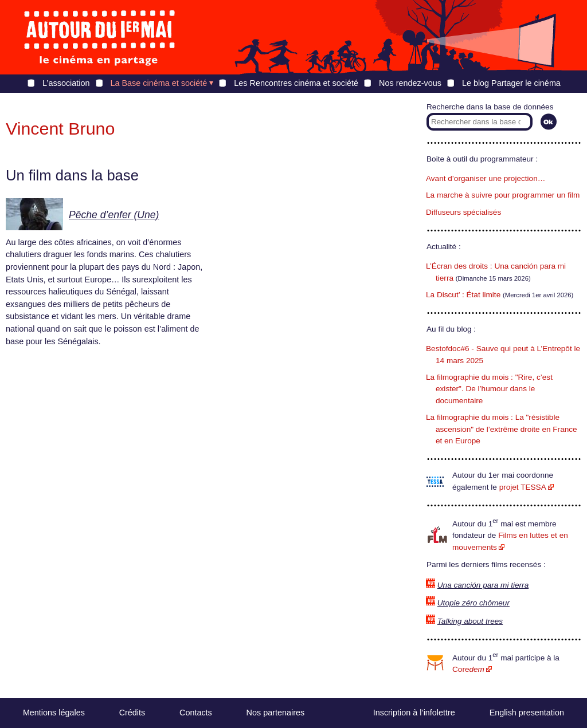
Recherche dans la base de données (490, 107)
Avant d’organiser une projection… (486, 178)
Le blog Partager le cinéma (511, 83)
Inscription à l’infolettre (414, 713)
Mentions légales (54, 713)
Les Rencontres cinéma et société (296, 83)
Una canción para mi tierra (483, 585)
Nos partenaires (276, 713)
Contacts (196, 713)
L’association (66, 83)
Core (468, 669)
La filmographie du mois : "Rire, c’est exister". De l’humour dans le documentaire (489, 389)
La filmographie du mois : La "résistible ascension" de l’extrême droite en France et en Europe (502, 429)
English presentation (527, 713)
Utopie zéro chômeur (473, 603)
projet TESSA (523, 487)
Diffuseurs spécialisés (463, 212)
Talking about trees (470, 621)
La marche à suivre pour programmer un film (503, 195)
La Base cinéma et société (159, 83)
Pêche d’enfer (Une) (114, 215)
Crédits (132, 713)
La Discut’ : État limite (463, 295)
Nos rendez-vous (410, 83)
